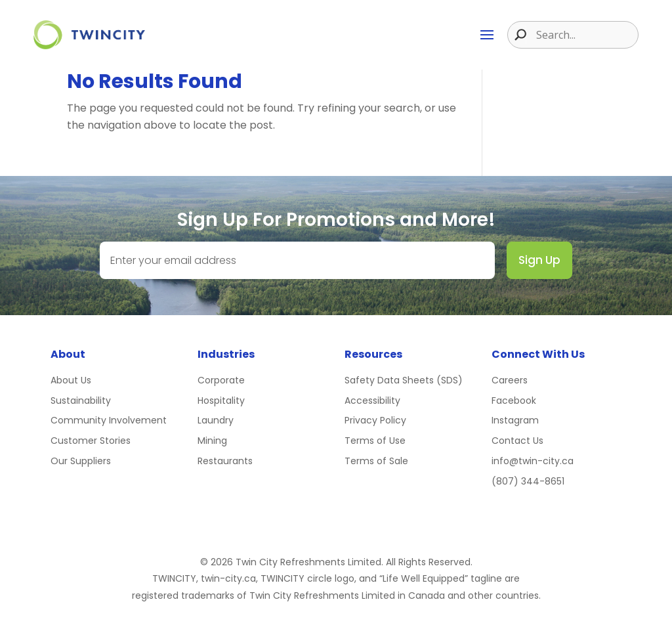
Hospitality (221, 400)
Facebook (514, 400)
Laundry (216, 420)
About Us (71, 380)
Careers (510, 380)
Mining (212, 441)
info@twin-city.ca (533, 461)
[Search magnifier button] (517, 35)
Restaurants (225, 461)
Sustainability (81, 400)
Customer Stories (91, 441)
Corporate (221, 380)
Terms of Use (375, 441)
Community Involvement (109, 420)
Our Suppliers (81, 461)
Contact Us (517, 441)
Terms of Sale (376, 461)
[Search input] (585, 35)
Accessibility (372, 400)
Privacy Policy (375, 420)
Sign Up (539, 260)
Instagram (515, 420)
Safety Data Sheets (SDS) (404, 380)
